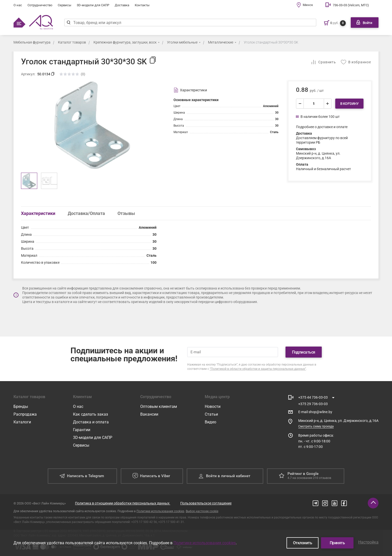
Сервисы (64, 5)
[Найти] (69, 23)
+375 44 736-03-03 (313, 397)
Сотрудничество (40, 5)
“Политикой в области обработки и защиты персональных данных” (258, 369)
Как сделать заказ (90, 414)
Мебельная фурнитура (32, 42)
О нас (18, 5)
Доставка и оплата (91, 422)
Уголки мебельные (182, 42)
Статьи (211, 414)
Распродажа (25, 414)
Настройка (368, 542)
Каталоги (22, 422)
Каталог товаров (72, 42)
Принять (337, 543)
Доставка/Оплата (86, 213)
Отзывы (126, 213)
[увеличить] (327, 104)
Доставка (122, 5)
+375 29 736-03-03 (313, 404)
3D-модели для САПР (93, 5)
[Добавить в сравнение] (323, 62)
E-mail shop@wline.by (315, 412)
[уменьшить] (300, 104)
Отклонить (303, 543)
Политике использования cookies (160, 511)
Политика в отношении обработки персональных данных (123, 503)
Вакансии (149, 414)
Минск (308, 5)
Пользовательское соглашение (206, 503)
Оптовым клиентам (159, 406)
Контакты (142, 5)
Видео (210, 422)
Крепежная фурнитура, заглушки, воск (125, 42)
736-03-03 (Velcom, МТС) (351, 5)
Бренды (21, 406)
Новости (213, 406)
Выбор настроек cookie (202, 511)
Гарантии (82, 430)
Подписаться (304, 352)
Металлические (221, 42)
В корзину (349, 104)
